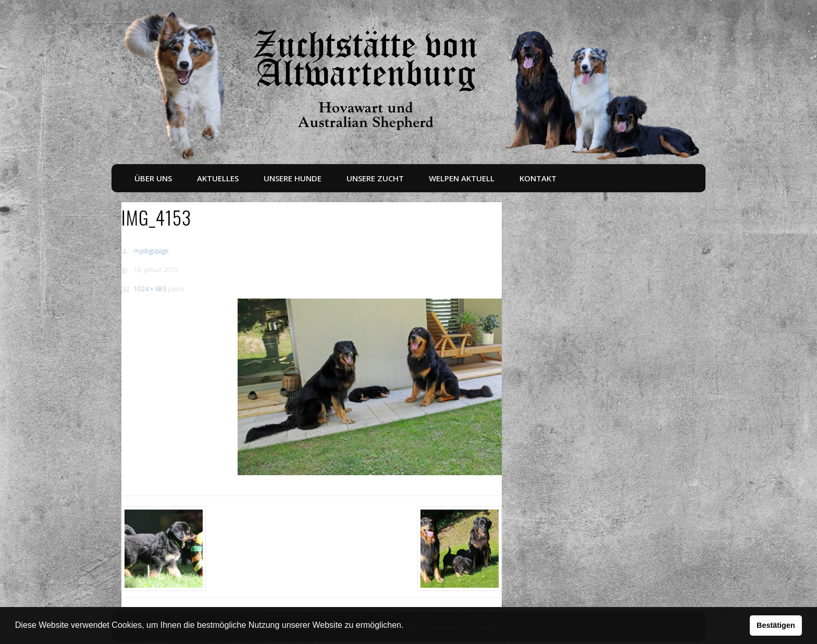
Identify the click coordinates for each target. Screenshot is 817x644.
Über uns (153, 178)
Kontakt (538, 178)
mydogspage (151, 251)
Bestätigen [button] (776, 625)
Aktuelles (218, 178)
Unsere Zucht (375, 178)
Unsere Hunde (293, 178)
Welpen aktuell (462, 178)
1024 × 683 (150, 289)
